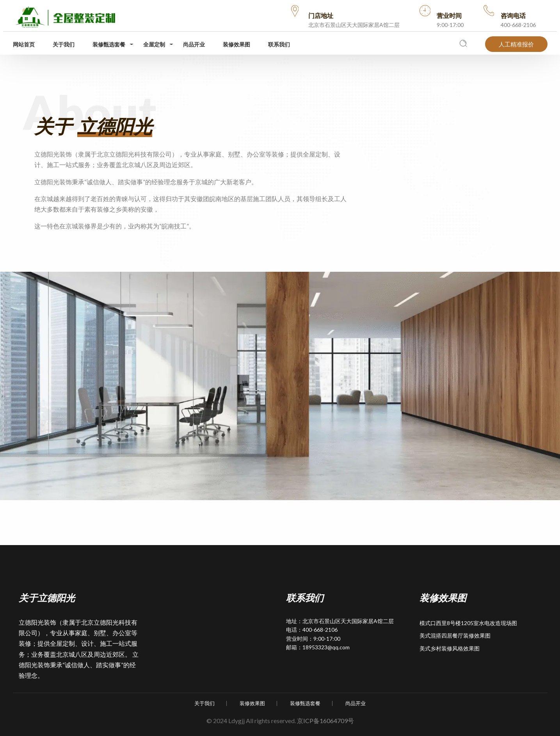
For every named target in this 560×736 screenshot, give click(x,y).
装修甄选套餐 (305, 703)
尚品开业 (194, 44)
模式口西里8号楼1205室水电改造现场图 (468, 623)
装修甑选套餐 (109, 44)
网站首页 (24, 44)
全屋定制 (154, 44)
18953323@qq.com (326, 647)
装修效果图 (236, 44)
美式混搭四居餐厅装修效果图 (455, 635)
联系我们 (279, 44)
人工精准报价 (516, 44)
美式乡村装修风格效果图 (450, 648)
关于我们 (64, 44)
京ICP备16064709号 (325, 721)
